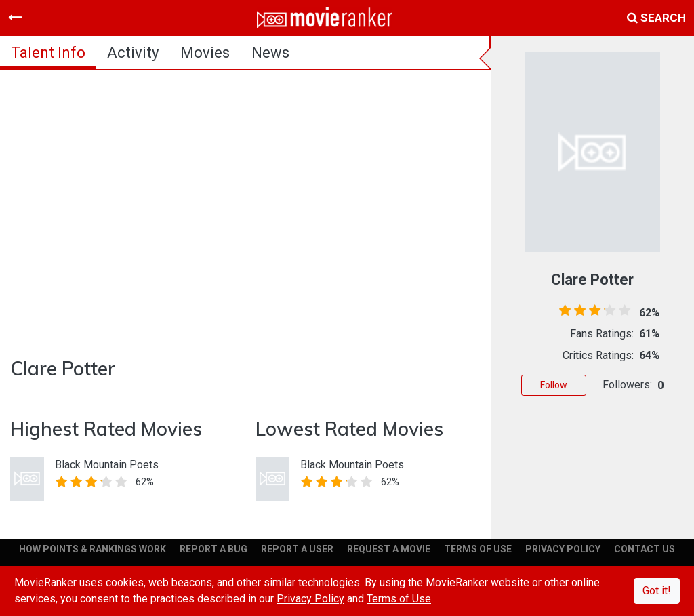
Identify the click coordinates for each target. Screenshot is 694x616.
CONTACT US (645, 549)
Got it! (657, 591)
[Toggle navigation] (15, 18)
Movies (205, 53)
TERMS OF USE (478, 549)
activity (133, 53)
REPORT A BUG (213, 549)
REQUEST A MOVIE (389, 549)
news (270, 53)
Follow (554, 385)
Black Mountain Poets (107, 465)
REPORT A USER (297, 549)
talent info (48, 53)
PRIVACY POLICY (563, 549)
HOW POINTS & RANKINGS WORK (93, 549)
